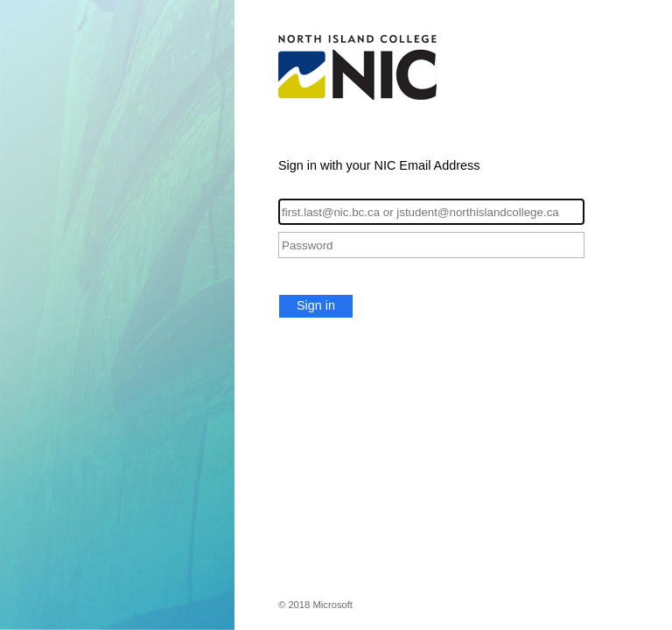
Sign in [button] (316, 305)
